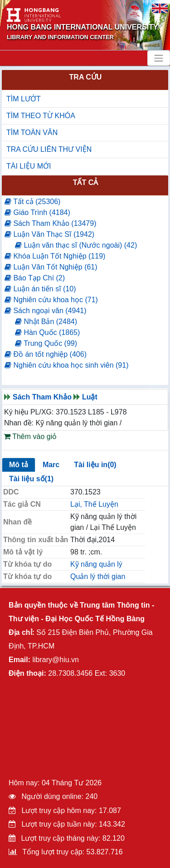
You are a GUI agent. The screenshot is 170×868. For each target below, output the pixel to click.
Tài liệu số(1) (31, 479)
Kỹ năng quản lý (96, 564)
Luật (90, 397)
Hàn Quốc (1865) (47, 332)
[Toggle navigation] (159, 58)
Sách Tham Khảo (42, 397)
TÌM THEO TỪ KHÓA (41, 116)
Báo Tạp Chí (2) (35, 278)
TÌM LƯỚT (24, 99)
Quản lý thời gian (98, 576)
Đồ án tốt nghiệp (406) (46, 354)
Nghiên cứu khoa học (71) (51, 300)
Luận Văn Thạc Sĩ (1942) (49, 234)
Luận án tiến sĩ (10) (40, 289)
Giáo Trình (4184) (37, 212)
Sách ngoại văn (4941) (46, 311)
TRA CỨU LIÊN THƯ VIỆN (49, 149)
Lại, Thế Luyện (94, 504)
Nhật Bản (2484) (46, 322)
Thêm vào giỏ (30, 436)
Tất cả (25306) (32, 202)
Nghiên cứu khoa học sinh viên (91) (66, 365)
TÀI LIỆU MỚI (29, 166)
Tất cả (86, 182)
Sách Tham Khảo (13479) (50, 223)
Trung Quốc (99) (46, 343)
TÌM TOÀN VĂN (32, 132)
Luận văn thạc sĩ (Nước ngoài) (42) (76, 245)
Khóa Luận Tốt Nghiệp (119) (55, 256)
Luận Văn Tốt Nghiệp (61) (51, 267)
